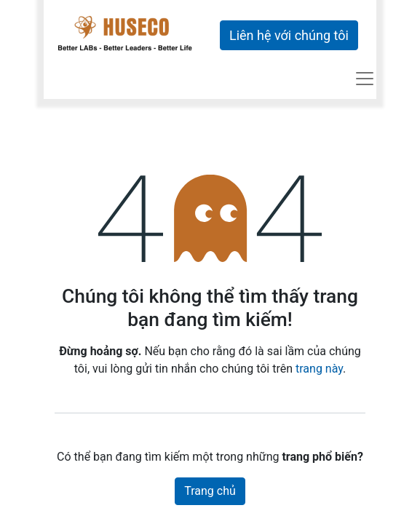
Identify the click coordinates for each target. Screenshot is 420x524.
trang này (319, 369)
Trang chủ (210, 491)
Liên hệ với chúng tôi (289, 35)
